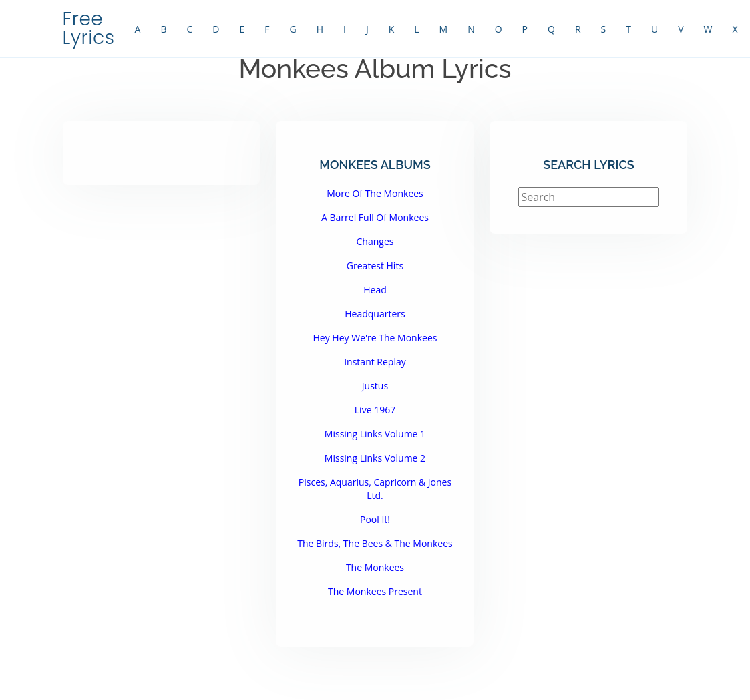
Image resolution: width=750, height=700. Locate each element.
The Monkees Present (375, 591)
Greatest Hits (375, 266)
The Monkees (375, 567)
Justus (375, 386)
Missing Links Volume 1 (375, 434)
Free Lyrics (89, 28)
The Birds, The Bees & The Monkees (375, 543)
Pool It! (375, 519)
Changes (375, 241)
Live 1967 (375, 410)
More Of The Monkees (375, 193)
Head (375, 290)
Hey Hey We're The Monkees (375, 338)
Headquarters (375, 314)
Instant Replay (375, 362)
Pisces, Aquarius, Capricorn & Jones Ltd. (375, 489)
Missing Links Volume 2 (375, 458)
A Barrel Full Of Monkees (375, 217)
